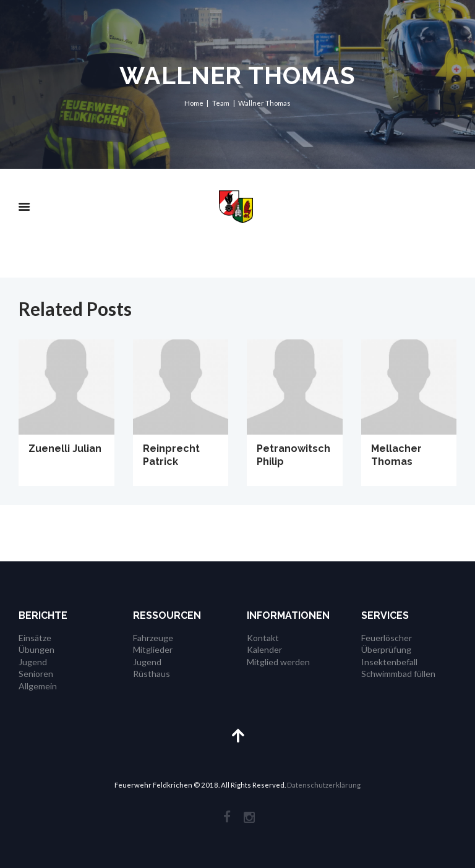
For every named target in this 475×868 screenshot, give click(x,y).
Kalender (264, 649)
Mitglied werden (278, 662)
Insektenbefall (389, 662)
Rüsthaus (152, 674)
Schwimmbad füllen (398, 674)
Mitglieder (153, 649)
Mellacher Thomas (396, 455)
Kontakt (263, 638)
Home (194, 103)
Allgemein (38, 686)
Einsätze (35, 638)
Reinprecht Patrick (171, 455)
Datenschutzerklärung (324, 785)
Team (221, 103)
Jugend (33, 662)
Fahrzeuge (153, 638)
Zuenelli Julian (65, 449)
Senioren (36, 674)
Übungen (36, 649)
